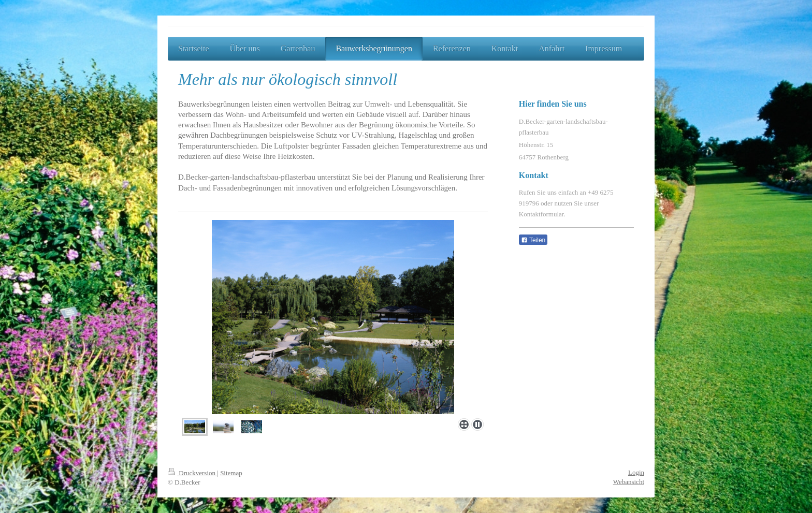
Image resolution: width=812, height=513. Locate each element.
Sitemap (231, 473)
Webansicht (629, 482)
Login (636, 472)
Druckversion (192, 473)
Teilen (533, 240)
